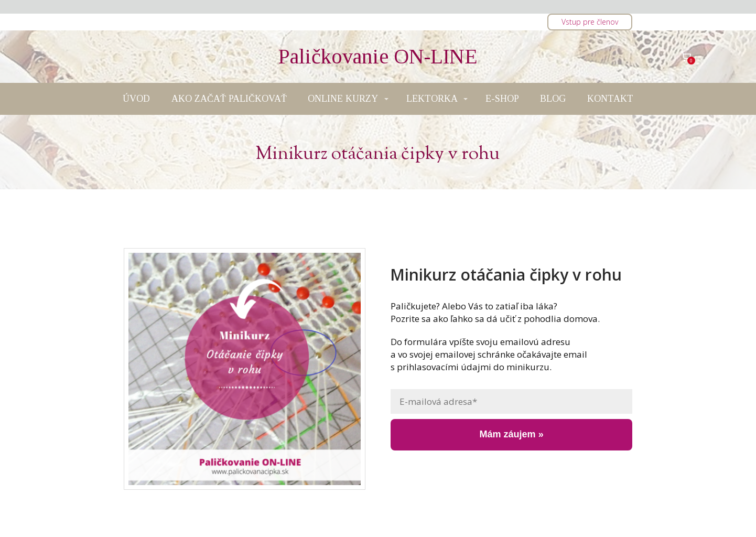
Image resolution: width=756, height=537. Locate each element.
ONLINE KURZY (343, 99)
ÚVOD (136, 99)
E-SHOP (502, 99)
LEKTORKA (432, 99)
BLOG (553, 99)
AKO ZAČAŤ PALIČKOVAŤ (229, 99)
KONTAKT (610, 99)
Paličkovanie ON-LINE (378, 57)
